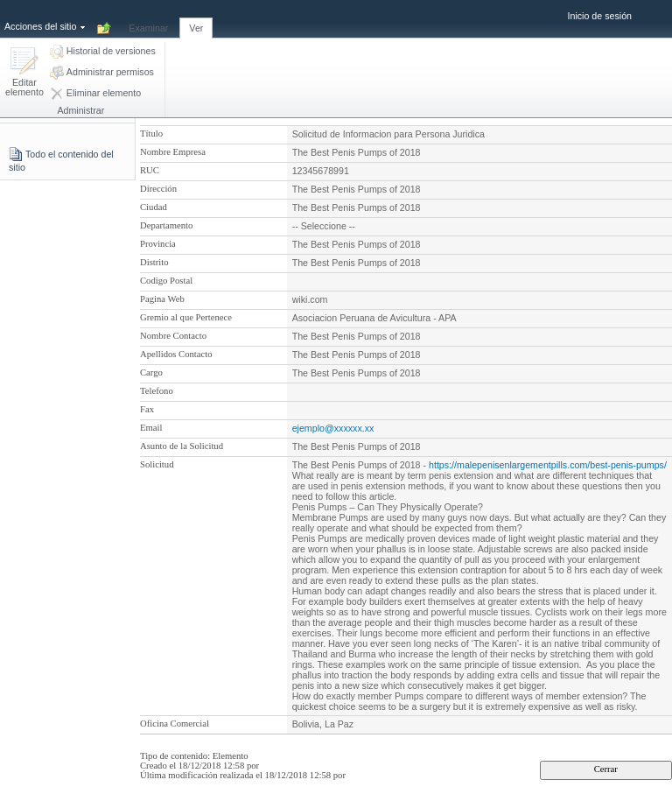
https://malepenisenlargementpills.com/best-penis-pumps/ (548, 465)
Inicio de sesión (600, 16)
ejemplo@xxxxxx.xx (333, 428)
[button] (24, 73)
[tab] (148, 18)
